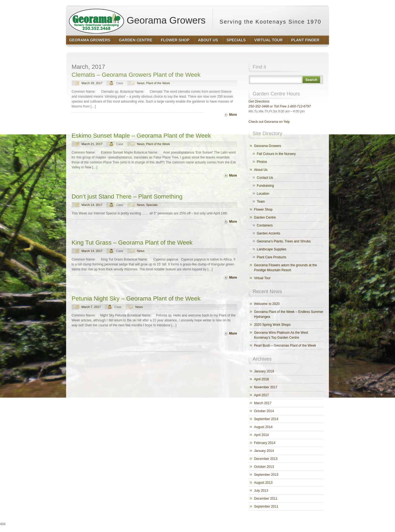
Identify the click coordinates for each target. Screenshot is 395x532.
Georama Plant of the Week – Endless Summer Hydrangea (289, 314)
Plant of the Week (158, 83)
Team (261, 202)
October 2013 (264, 467)
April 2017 (261, 395)
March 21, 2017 (92, 144)
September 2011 (266, 506)
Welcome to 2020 (267, 304)
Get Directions (259, 101)
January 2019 (264, 371)
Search (311, 80)
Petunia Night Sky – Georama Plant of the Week (136, 298)
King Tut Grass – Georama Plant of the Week (132, 243)
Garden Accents (268, 233)
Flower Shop (263, 210)
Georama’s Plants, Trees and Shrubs (284, 241)
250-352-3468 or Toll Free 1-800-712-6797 (280, 106)
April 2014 (261, 435)
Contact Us (265, 178)
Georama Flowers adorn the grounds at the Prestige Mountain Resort (285, 268)
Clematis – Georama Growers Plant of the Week (136, 75)
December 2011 (266, 499)
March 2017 (263, 403)
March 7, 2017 (91, 307)
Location (263, 194)
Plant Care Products (271, 257)
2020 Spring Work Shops (272, 325)
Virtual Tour (262, 278)
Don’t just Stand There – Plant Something (127, 196)
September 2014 (266, 419)
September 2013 (266, 475)
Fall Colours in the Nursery (276, 154)
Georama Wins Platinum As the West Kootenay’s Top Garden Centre (281, 335)
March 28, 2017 (92, 83)
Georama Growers (137, 18)
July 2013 (261, 491)
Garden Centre (265, 217)
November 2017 (266, 387)
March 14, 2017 (92, 205)
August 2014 (263, 427)
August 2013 (263, 483)
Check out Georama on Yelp (269, 122)
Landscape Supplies (272, 249)
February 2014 (265, 443)
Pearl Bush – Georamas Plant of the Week (285, 346)
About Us (261, 170)
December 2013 (266, 459)
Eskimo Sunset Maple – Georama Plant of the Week (141, 136)
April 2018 (261, 379)
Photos (262, 162)
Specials (152, 205)
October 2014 (264, 411)
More (233, 115)
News (141, 83)
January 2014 (264, 451)
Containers (265, 225)
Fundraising (265, 186)
